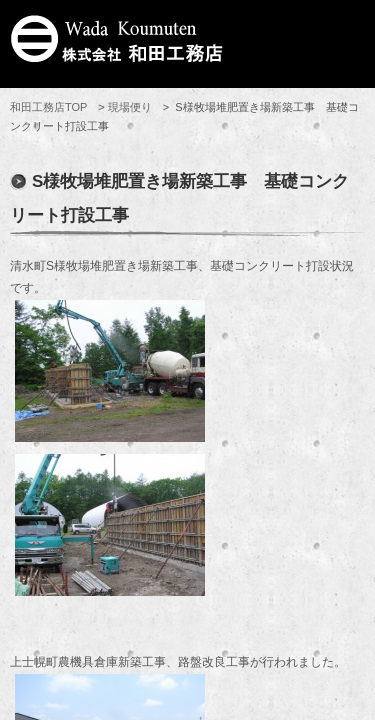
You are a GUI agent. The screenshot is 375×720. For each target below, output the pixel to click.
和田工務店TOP (48, 107)
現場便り (130, 107)
